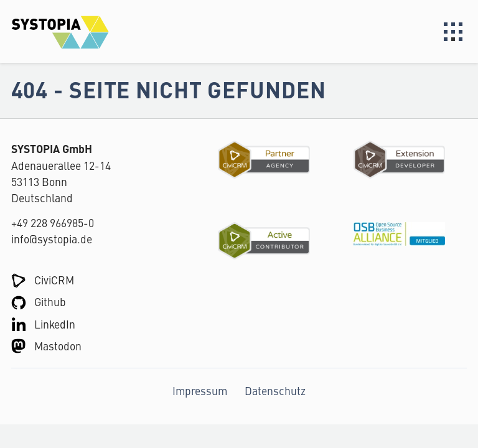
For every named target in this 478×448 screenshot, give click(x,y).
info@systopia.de (52, 239)
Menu (453, 32)
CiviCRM (54, 280)
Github (50, 301)
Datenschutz (275, 390)
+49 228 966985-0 (53, 222)
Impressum (200, 390)
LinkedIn (55, 324)
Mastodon (58, 346)
